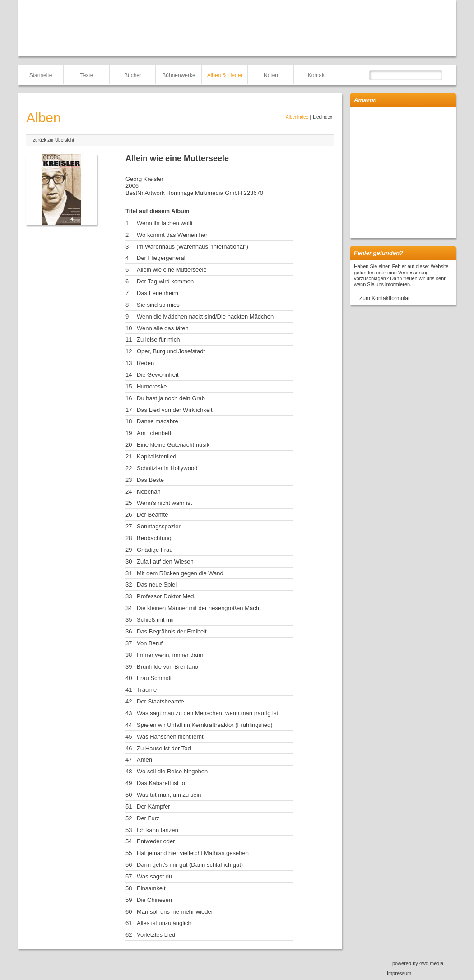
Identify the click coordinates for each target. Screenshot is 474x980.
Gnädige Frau (155, 550)
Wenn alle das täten (163, 328)
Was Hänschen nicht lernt (170, 737)
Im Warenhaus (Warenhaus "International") (193, 247)
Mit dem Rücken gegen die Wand (180, 573)
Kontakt (317, 75)
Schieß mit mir (156, 620)
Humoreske (152, 386)
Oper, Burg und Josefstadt (171, 351)
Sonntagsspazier (159, 526)
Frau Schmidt (154, 678)
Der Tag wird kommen (165, 281)
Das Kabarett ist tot (162, 783)
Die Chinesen (154, 900)
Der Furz (148, 818)
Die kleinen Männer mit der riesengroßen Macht (199, 608)
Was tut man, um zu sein (169, 795)
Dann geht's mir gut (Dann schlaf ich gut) (190, 865)
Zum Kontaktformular (385, 298)
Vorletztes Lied (156, 935)
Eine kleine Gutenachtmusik (173, 445)
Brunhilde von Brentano (167, 667)
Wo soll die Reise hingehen (172, 771)
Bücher (133, 75)
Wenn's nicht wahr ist (164, 503)
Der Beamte (152, 515)
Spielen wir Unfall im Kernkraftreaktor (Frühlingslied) (205, 725)
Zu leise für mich (158, 340)
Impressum (399, 973)
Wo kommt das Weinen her (172, 235)
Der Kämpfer (153, 807)
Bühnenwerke (179, 75)
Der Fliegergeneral (161, 258)
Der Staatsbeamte (160, 701)
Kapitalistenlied (156, 456)
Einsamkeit (151, 888)
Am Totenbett (154, 433)
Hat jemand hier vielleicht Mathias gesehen (193, 853)
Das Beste (150, 480)
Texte (87, 75)
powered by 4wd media (418, 963)
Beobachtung (154, 538)
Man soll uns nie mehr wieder (175, 912)
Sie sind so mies (158, 305)
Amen (144, 760)
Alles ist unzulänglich (164, 923)
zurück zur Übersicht (53, 140)
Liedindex (323, 117)
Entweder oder (156, 841)
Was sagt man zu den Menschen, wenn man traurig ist (207, 713)
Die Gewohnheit (158, 375)
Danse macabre (158, 421)
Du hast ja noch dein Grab (171, 398)
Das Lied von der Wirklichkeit (175, 410)
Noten (271, 75)
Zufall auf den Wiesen (165, 562)
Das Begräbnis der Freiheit (172, 631)
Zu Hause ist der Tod (164, 748)
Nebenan (149, 492)
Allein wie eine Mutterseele (172, 270)
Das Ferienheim (158, 293)
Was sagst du (154, 876)
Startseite (41, 75)
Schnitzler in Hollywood (167, 468)
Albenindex (297, 117)
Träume (147, 690)
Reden (145, 363)
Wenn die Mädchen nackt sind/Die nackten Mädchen (205, 317)
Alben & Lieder (225, 75)
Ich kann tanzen (158, 830)
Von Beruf (150, 643)
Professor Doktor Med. (166, 596)
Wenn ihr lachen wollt (165, 223)
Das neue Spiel (157, 585)
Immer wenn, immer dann (170, 655)
